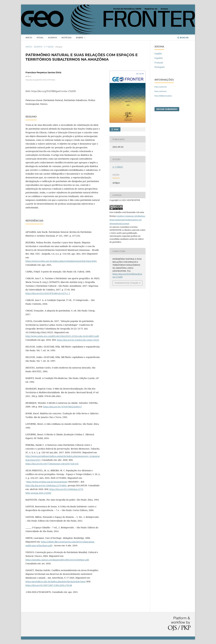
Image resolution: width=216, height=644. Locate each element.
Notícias (66, 38)
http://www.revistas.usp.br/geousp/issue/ (47, 482)
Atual (40, 38)
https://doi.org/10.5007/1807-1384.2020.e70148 (49, 585)
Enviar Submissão (167, 109)
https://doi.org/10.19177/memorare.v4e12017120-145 (52, 464)
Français (159, 63)
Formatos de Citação (127, 283)
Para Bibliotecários (163, 96)
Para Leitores (161, 87)
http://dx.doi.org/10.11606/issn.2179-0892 (46, 485)
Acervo (52, 38)
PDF (116, 129)
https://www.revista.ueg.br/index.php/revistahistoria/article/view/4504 (61, 261)
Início (29, 38)
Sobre (80, 38)
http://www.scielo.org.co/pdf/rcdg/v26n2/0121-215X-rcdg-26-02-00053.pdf (62, 336)
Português (160, 67)
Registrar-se (151, 9)
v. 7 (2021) (49, 47)
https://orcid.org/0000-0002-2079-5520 (40, 80)
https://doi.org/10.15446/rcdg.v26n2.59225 (78, 340)
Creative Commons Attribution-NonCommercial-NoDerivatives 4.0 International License (127, 220)
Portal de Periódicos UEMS (127, 9)
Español (158, 58)
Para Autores (160, 91)
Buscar (183, 38)
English (158, 54)
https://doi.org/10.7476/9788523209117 (63, 407)
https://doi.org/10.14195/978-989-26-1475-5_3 (48, 293)
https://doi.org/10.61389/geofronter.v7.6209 (53, 91)
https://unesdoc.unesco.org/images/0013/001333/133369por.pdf (57, 560)
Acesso (164, 9)
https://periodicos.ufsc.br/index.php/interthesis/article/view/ (56, 581)
